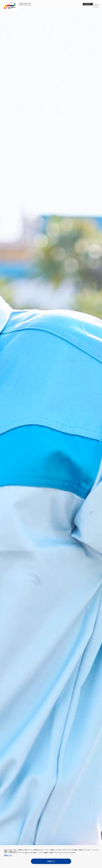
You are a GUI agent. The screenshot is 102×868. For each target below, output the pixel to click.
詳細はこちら (8, 855)
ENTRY (88, 4)
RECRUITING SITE (25, 4)
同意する (51, 861)
